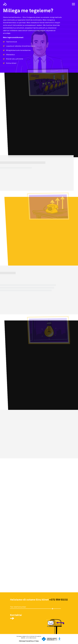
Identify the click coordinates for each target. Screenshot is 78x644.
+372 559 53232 (59, 600)
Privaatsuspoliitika (29, 641)
